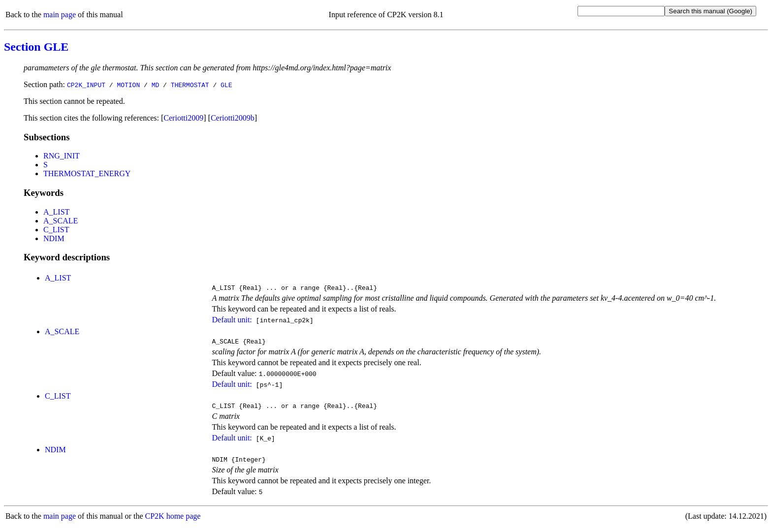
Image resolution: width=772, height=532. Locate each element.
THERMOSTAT (190, 85)
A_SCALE (61, 221)
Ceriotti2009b (233, 118)
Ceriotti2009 (183, 118)
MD (156, 85)
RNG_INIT (62, 156)
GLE (226, 85)
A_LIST (56, 212)
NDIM (54, 238)
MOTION (128, 85)
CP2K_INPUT (86, 85)
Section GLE (36, 47)
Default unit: (232, 321)
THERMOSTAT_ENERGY (87, 173)
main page (60, 15)
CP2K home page (173, 522)
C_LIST (56, 230)
